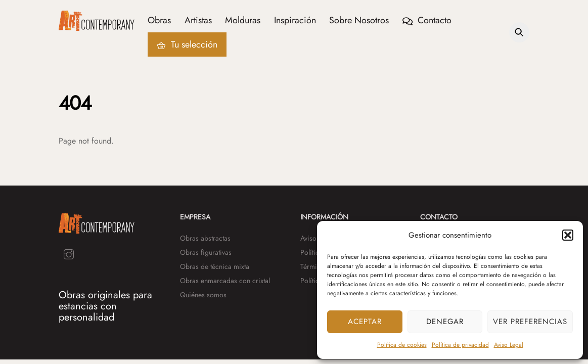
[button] (568, 235)
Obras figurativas (206, 252)
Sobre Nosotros (359, 20)
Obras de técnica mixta (215, 266)
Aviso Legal (509, 345)
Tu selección (187, 44)
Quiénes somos (203, 295)
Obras (159, 20)
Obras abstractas (205, 238)
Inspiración (295, 20)
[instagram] (69, 253)
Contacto (427, 20)
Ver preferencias (530, 322)
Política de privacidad (460, 345)
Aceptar (365, 322)
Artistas (198, 20)
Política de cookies (402, 345)
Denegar (445, 322)
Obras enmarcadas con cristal (225, 281)
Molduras (243, 20)
